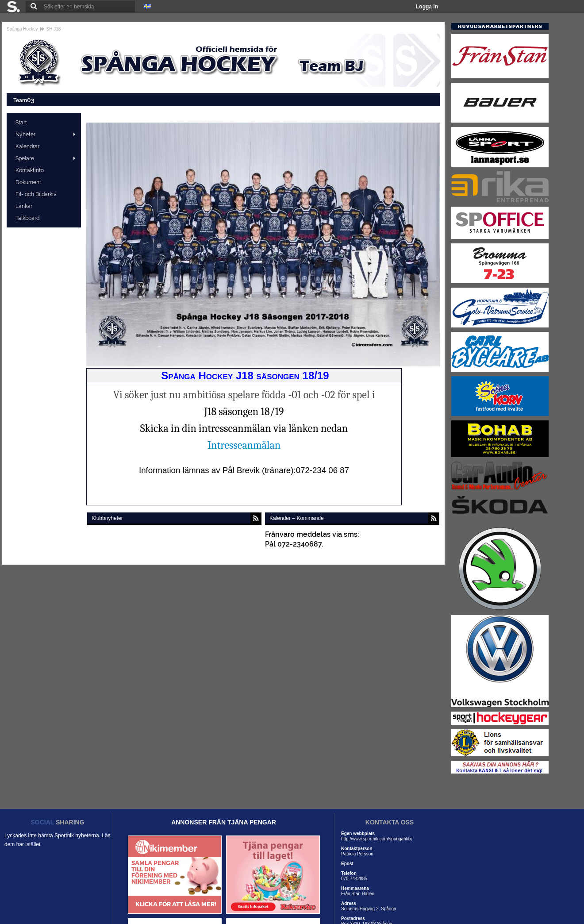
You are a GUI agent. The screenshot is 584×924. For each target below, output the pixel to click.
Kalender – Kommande (297, 518)
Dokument (29, 182)
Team (25, 100)
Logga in (427, 7)
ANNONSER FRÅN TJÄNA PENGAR (224, 822)
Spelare (25, 158)
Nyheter (25, 135)
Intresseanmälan (244, 445)
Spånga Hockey (22, 29)
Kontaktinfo (30, 170)
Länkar (25, 206)
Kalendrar (28, 146)
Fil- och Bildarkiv (36, 194)
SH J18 (54, 29)
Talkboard (28, 218)
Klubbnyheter (107, 518)
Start (22, 123)
